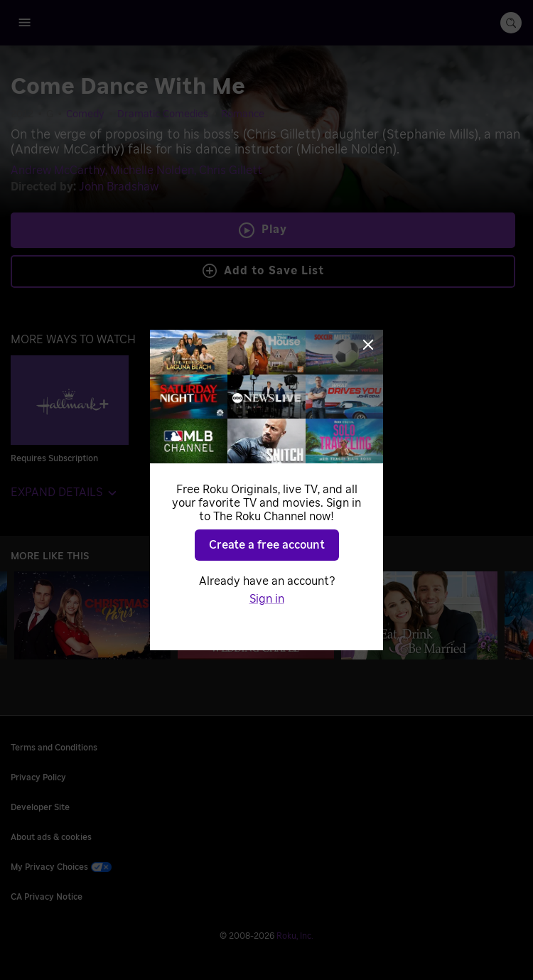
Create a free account (267, 545)
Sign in (267, 599)
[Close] (368, 345)
